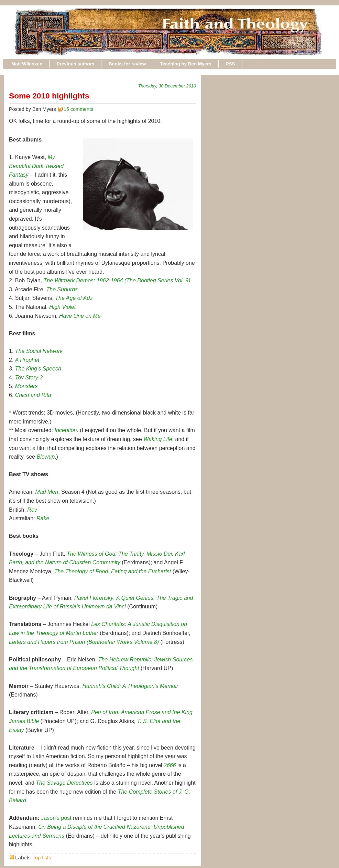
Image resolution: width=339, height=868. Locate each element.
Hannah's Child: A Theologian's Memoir (130, 686)
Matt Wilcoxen (27, 64)
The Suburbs (62, 289)
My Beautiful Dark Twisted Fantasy (36, 166)
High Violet (62, 307)
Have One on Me (80, 316)
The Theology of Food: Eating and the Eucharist (113, 571)
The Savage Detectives (64, 783)
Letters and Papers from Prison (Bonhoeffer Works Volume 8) (84, 642)
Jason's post (56, 818)
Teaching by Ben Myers (186, 64)
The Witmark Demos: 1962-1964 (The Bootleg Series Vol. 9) (117, 280)
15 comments (78, 109)
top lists (42, 857)
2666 (170, 765)
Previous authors (76, 64)
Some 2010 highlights (49, 96)
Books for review (127, 64)
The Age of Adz (74, 298)
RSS (230, 64)
